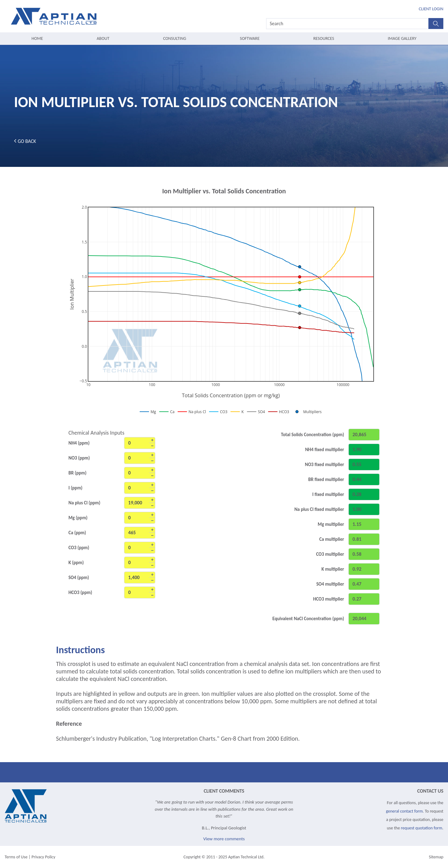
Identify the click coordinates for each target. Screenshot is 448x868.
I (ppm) (75, 488)
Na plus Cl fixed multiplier (319, 509)
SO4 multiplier (330, 584)
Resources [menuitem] (324, 38)
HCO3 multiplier (328, 599)
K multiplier (333, 569)
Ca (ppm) (77, 533)
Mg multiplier (331, 524)
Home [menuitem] (37, 38)
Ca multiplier (332, 539)
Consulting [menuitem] (175, 38)
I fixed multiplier (328, 494)
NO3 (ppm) (79, 458)
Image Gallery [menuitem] (402, 38)
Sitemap (436, 857)
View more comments (224, 839)
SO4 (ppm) (79, 578)
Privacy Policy (43, 857)
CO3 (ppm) (79, 548)
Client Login (431, 9)
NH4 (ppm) (79, 443)
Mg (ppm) (78, 518)
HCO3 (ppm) (80, 592)
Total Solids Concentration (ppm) (313, 435)
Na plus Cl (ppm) (84, 503)
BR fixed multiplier (326, 479)
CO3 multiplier (330, 554)
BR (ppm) (77, 473)
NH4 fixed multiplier (325, 450)
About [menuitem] (103, 38)
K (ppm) (76, 563)
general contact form (404, 811)
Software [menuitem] (250, 38)
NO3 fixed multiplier (324, 465)
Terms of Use (16, 857)
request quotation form (422, 828)
